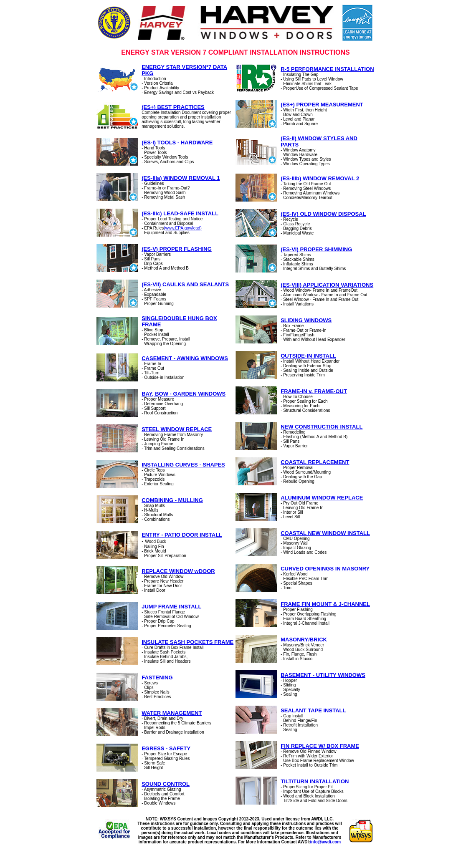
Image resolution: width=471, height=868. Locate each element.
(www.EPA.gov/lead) (182, 228)
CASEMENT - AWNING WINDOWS (185, 358)
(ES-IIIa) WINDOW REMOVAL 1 (181, 178)
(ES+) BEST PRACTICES (173, 107)
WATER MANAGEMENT (172, 713)
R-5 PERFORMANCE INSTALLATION (327, 69)
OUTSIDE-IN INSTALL (308, 356)
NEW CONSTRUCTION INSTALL (322, 427)
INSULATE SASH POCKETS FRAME (187, 642)
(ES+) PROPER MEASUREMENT (322, 105)
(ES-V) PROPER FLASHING (177, 249)
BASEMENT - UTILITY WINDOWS (323, 675)
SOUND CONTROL (166, 784)
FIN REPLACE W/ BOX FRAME (320, 746)
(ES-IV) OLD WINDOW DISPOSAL (323, 214)
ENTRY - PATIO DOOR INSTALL (182, 535)
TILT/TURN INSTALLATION (315, 781)
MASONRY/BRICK (304, 640)
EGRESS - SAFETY (166, 748)
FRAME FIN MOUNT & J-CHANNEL (325, 604)
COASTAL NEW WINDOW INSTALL (325, 533)
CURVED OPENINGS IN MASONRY (325, 569)
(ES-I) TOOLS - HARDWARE (177, 143)
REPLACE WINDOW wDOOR (178, 571)
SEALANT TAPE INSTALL (313, 710)
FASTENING (157, 677)
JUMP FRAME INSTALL (171, 607)
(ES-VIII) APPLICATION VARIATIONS (327, 285)
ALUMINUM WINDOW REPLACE (322, 498)
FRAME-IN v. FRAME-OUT (314, 391)
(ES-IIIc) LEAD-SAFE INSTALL (180, 213)
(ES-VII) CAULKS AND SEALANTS (185, 284)
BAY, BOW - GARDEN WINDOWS (184, 394)
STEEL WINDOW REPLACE (177, 429)
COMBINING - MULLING (172, 500)
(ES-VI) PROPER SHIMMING (316, 249)
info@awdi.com (326, 842)
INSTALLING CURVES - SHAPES (183, 465)
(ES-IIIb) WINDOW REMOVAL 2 (320, 178)
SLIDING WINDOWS (306, 320)
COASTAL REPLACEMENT (315, 462)
